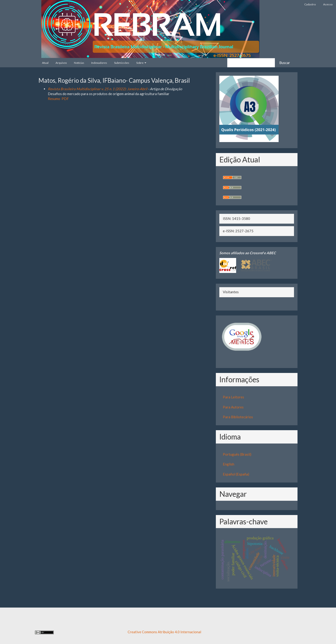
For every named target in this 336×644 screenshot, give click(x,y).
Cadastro (310, 4)
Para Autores (233, 407)
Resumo (54, 99)
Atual (45, 63)
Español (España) (236, 474)
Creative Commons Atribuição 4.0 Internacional (164, 632)
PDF (65, 99)
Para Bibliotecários (238, 417)
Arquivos (61, 63)
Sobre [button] (141, 63)
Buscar (285, 63)
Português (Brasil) (237, 454)
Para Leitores (233, 397)
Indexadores (99, 63)
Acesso (328, 4)
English (229, 464)
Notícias (79, 63)
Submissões (122, 63)
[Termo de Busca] (251, 63)
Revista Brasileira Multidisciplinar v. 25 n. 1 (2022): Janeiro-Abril (98, 89)
